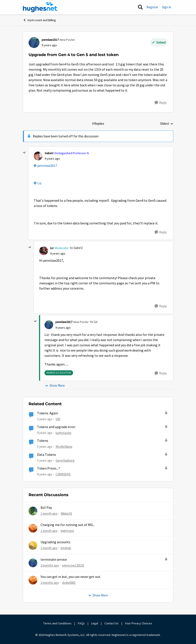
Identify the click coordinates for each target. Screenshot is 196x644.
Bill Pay (46, 508)
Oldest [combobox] (167, 124)
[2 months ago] (50, 565)
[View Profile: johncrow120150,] (33, 563)
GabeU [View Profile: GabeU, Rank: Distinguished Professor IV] (49, 153)
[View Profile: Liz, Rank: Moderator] (44, 251)
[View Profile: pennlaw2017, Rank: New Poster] (34, 43)
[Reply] (161, 103)
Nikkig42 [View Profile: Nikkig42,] (66, 513)
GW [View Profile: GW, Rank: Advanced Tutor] (58, 419)
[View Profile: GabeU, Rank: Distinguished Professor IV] (38, 156)
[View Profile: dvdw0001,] (33, 580)
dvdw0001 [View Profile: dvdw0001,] (69, 583)
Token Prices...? (49, 468)
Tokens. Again (48, 413)
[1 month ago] (49, 513)
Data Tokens (47, 455)
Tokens (43, 441)
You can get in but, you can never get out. (71, 577)
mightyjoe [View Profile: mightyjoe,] (67, 531)
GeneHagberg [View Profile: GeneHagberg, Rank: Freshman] (65, 460)
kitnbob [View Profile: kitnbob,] (66, 548)
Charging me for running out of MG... (68, 525)
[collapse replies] (24, 153)
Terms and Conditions (57, 623)
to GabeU (76, 248)
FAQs (81, 623)
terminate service (54, 560)
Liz (39, 183)
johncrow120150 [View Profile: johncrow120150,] (73, 565)
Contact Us (112, 623)
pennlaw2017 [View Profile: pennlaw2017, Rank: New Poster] (50, 40)
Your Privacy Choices (139, 623)
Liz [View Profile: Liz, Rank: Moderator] (52, 248)
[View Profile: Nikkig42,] (33, 511)
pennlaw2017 (47, 166)
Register (152, 7)
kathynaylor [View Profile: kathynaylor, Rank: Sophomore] (64, 433)
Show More (55, 385)
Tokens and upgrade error (56, 427)
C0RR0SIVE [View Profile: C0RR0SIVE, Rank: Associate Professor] (63, 474)
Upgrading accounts (55, 542)
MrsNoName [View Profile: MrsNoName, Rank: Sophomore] (64, 447)
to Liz (94, 322)
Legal (95, 623)
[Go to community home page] (41, 7)
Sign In (167, 7)
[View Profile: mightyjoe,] (33, 528)
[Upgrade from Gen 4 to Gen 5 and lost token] (52, 159)
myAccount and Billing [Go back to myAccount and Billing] (39, 20)
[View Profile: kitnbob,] (33, 545)
